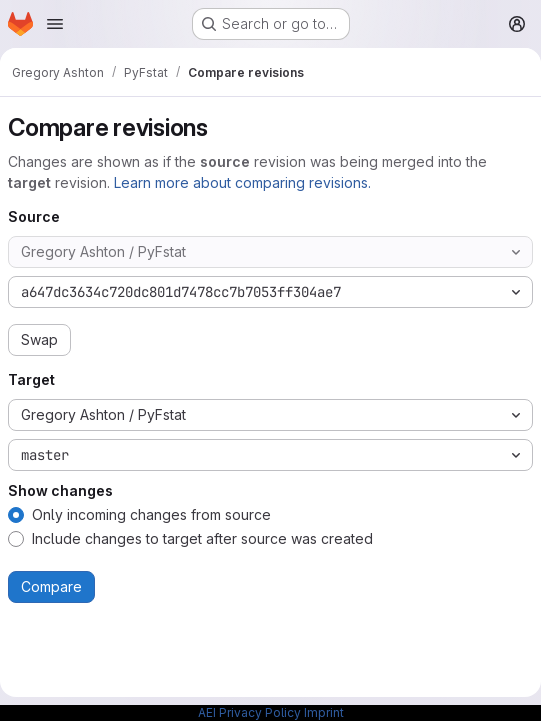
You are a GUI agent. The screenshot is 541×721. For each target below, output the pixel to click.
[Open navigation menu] (55, 24)
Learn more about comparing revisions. (242, 182)
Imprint (324, 712)
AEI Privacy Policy (249, 712)
